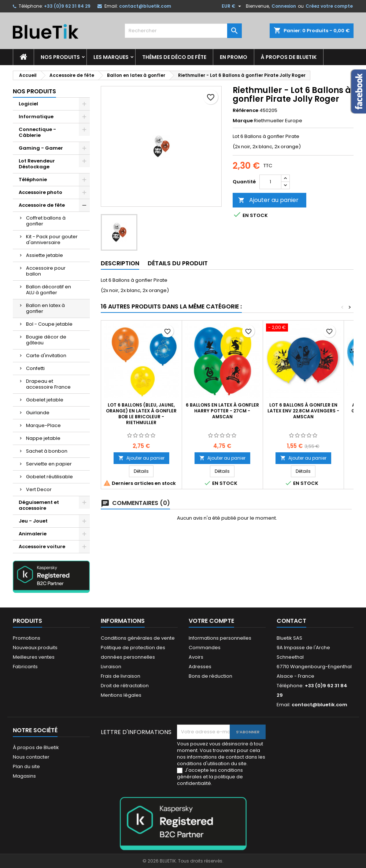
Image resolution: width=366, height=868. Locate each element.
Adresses (200, 667)
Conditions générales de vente (138, 638)
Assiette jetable (45, 255)
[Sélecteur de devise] (232, 6)
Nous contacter (31, 757)
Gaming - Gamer (41, 148)
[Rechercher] (183, 31)
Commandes (205, 648)
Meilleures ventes (34, 657)
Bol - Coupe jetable (49, 324)
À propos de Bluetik (289, 57)
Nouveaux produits (35, 648)
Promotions (27, 638)
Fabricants (25, 667)
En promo (234, 57)
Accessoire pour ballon (46, 271)
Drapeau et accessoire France (48, 384)
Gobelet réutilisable (49, 477)
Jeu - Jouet (33, 521)
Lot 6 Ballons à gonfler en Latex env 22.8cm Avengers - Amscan (303, 411)
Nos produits (60, 57)
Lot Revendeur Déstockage (37, 164)
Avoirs (196, 657)
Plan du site (26, 766)
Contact (291, 621)
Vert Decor (39, 489)
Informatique (36, 117)
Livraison (111, 667)
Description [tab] (120, 263)
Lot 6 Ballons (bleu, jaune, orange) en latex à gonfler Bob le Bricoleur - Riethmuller (141, 414)
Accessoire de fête (42, 205)
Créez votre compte (329, 6)
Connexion (284, 6)
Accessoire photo (40, 192)
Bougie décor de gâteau (46, 340)
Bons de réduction (210, 676)
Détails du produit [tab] (178, 263)
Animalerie (33, 534)
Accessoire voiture (42, 547)
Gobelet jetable (45, 400)
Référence (245, 111)
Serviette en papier (49, 464)
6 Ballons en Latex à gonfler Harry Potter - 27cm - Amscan (222, 411)
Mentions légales (121, 695)
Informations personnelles (220, 638)
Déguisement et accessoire (39, 505)
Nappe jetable (43, 438)
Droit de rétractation (125, 686)
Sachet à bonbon (47, 451)
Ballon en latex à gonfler (45, 308)
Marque (243, 121)
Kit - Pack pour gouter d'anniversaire (52, 240)
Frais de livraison (121, 676)
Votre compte (211, 621)
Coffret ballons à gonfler (46, 221)
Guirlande (38, 413)
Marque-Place (43, 425)
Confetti (35, 368)
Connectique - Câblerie (37, 132)
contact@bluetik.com (145, 6)
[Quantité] (270, 182)
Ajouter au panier (268, 200)
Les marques (111, 57)
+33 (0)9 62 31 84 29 (67, 6)
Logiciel (28, 104)
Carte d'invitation (46, 356)
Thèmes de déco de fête (174, 57)
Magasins (24, 776)
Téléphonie (33, 179)
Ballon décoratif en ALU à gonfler (49, 290)
